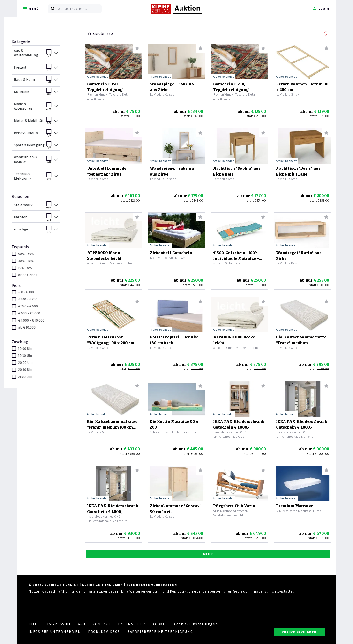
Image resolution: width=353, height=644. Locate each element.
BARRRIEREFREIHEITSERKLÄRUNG (160, 632)
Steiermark (46, 207)
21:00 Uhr (38, 377)
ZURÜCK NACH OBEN (299, 632)
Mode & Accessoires (46, 107)
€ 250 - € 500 (41, 306)
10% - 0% (38, 268)
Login (321, 9)
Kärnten (46, 219)
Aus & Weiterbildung (46, 54)
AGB (82, 624)
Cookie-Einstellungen (196, 624)
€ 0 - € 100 (39, 292)
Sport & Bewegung (46, 147)
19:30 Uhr (38, 356)
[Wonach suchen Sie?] (79, 9)
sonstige (46, 231)
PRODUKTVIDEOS (104, 632)
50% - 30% (39, 254)
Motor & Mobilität (46, 122)
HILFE (34, 624)
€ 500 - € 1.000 (42, 313)
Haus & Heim (46, 81)
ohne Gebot (41, 275)
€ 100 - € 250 (41, 299)
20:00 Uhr (39, 363)
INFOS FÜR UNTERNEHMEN (55, 632)
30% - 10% (39, 261)
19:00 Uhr (38, 349)
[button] (326, 33)
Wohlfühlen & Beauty (46, 160)
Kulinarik (46, 94)
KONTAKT (102, 624)
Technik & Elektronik (46, 177)
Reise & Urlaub (46, 135)
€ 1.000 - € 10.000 (44, 320)
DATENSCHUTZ (132, 624)
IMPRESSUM (59, 624)
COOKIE (160, 624)
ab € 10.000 (40, 327)
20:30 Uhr (38, 370)
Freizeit (46, 69)
